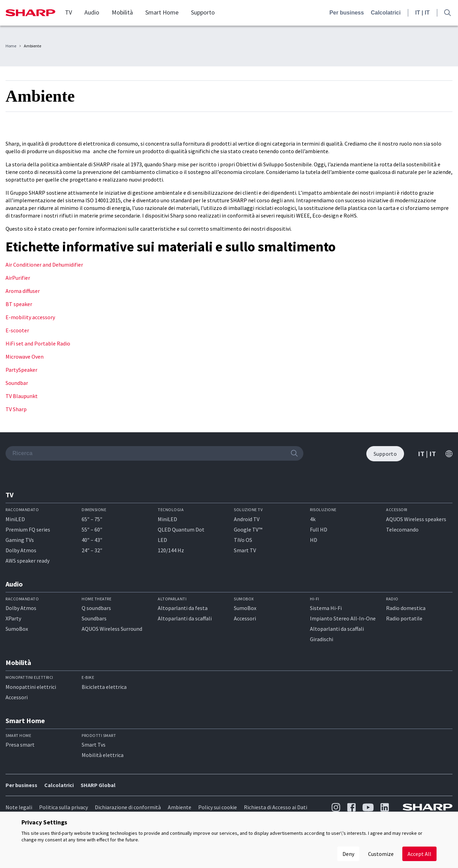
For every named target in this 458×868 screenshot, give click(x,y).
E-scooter (17, 330)
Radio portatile (404, 618)
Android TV (247, 519)
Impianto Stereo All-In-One (343, 618)
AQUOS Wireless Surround (112, 629)
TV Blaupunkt (22, 396)
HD (314, 540)
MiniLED (15, 519)
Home (11, 46)
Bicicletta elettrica (104, 687)
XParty (13, 618)
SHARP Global (98, 785)
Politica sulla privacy (63, 807)
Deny (348, 854)
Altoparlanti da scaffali (185, 618)
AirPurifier (18, 278)
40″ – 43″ (92, 540)
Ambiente (180, 807)
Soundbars (94, 618)
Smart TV (245, 550)
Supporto (203, 12)
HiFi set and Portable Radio (38, 343)
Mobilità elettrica (103, 755)
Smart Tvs (94, 745)
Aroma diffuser (23, 291)
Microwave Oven (25, 357)
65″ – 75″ (92, 519)
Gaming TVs (20, 540)
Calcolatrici (386, 13)
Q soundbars (96, 608)
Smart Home (162, 12)
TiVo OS (243, 540)
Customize (381, 854)
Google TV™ (248, 529)
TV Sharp (16, 409)
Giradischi (322, 639)
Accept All (419, 854)
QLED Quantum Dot (181, 529)
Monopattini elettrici (31, 687)
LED (162, 540)
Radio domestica (406, 608)
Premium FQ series (28, 529)
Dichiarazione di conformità (128, 807)
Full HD (319, 529)
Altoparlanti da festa (183, 608)
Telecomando (402, 529)
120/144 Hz (171, 550)
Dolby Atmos (21, 550)
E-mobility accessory (30, 317)
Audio (92, 12)
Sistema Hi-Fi (326, 608)
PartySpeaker (21, 370)
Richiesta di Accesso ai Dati (276, 807)
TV (68, 12)
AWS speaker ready (28, 561)
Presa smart (20, 745)
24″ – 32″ (92, 550)
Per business (347, 13)
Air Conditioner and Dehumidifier (44, 265)
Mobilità (122, 12)
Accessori (245, 618)
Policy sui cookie (218, 807)
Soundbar (17, 383)
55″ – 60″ (92, 529)
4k (313, 519)
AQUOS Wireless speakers (416, 519)
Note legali (19, 807)
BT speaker (19, 304)
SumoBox (17, 629)
